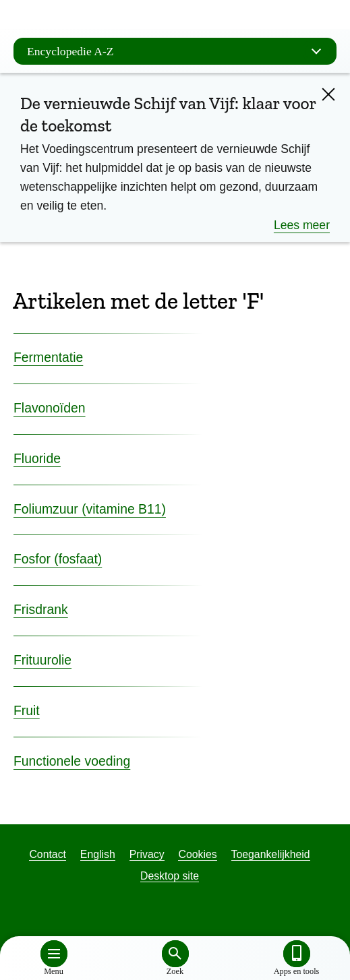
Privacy (147, 854)
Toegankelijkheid (271, 854)
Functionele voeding (72, 761)
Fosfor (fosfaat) (58, 559)
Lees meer (302, 225)
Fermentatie (48, 357)
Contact (48, 854)
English (98, 854)
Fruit (27, 710)
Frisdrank (41, 609)
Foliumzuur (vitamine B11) (90, 509)
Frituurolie (42, 660)
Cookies (197, 854)
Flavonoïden (50, 408)
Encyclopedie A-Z (178, 51)
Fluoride (37, 458)
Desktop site (170, 876)
